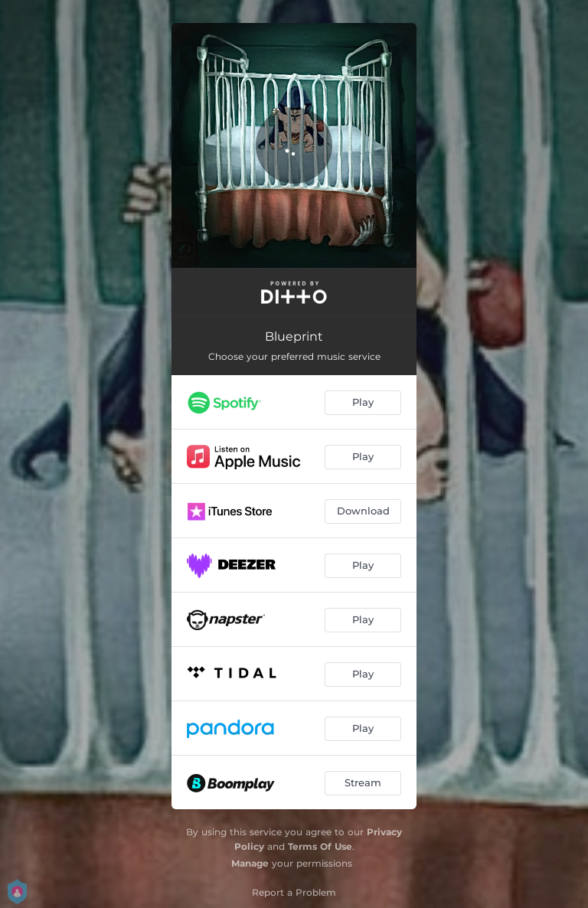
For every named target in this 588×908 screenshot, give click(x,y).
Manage (250, 863)
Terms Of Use (320, 846)
